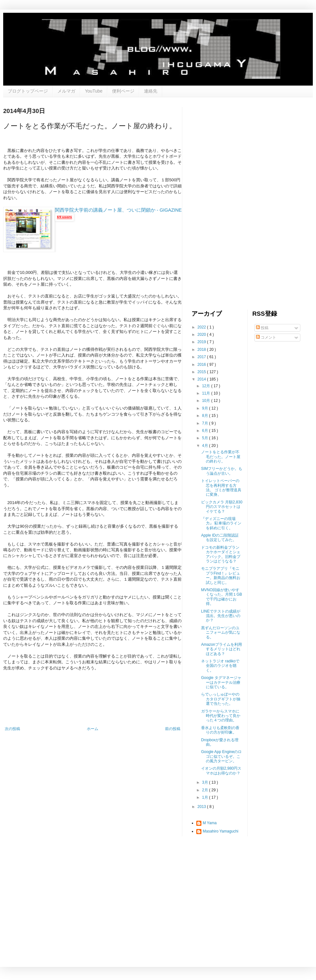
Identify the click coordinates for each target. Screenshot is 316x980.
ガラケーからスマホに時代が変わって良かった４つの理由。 (221, 716)
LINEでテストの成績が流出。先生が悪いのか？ (221, 616)
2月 (206, 790)
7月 (206, 423)
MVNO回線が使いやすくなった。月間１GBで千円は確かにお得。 (222, 597)
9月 (206, 408)
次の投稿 (12, 729)
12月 (207, 386)
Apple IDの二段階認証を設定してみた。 (220, 538)
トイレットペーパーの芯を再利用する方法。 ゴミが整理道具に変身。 (221, 488)
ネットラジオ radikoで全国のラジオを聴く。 (220, 666)
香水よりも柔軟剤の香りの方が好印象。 (220, 730)
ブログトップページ (28, 91)
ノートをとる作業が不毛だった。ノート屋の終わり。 (221, 457)
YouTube (94, 91)
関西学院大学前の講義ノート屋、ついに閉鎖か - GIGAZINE (118, 210)
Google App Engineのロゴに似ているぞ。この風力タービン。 (221, 756)
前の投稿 (173, 729)
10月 (207, 401)
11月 (207, 393)
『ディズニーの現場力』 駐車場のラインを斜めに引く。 (221, 523)
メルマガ (66, 91)
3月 (206, 782)
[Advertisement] (218, 203)
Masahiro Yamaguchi (221, 831)
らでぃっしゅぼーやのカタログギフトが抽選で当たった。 (221, 699)
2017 (202, 357)
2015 (202, 372)
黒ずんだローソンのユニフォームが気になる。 (221, 633)
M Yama (210, 823)
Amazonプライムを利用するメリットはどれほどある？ (222, 649)
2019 (202, 342)
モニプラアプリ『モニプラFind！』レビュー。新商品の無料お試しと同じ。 (221, 575)
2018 (202, 350)
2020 (202, 335)
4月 (206, 446)
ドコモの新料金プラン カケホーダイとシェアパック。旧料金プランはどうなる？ (221, 554)
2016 (202, 365)
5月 (206, 438)
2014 (202, 379)
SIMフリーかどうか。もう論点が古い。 (222, 471)
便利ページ (123, 91)
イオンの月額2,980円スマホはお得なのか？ (221, 771)
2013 (202, 807)
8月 (206, 416)
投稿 (262, 328)
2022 (202, 327)
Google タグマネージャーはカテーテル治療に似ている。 (221, 682)
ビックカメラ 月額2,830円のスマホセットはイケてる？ (222, 507)
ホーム (93, 729)
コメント (266, 337)
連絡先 (151, 91)
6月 (206, 431)
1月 (206, 797)
